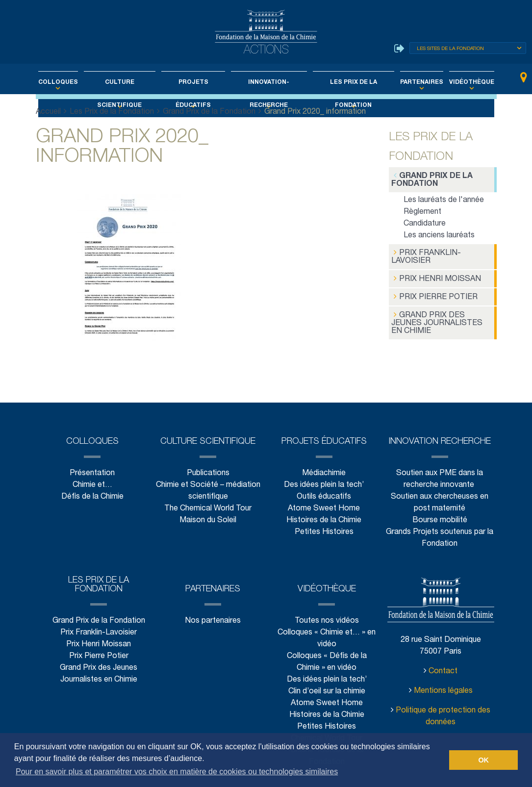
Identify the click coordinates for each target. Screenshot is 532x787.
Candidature (425, 223)
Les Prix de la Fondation (346, 82)
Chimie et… (92, 465)
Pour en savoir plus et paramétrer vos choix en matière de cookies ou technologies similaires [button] (177, 772)
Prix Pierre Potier (432, 293)
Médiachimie (324, 453)
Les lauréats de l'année (443, 199)
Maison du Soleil (208, 500)
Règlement (422, 211)
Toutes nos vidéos (327, 600)
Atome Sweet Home (324, 488)
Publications (208, 453)
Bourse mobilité (440, 500)
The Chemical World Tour (208, 488)
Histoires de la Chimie (324, 500)
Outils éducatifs (324, 476)
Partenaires (409, 82)
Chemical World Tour (327, 718)
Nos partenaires (213, 600)
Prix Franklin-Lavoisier (424, 255)
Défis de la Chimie (92, 476)
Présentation (92, 453)
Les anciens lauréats (439, 235)
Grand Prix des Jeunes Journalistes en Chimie (441, 315)
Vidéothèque (453, 82)
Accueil (49, 112)
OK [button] (483, 760)
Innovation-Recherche (267, 82)
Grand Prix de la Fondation (208, 112)
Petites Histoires (324, 512)
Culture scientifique (130, 82)
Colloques (75, 82)
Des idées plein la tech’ (324, 465)
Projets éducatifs (197, 82)
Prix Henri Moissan (434, 276)
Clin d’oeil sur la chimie (327, 671)
